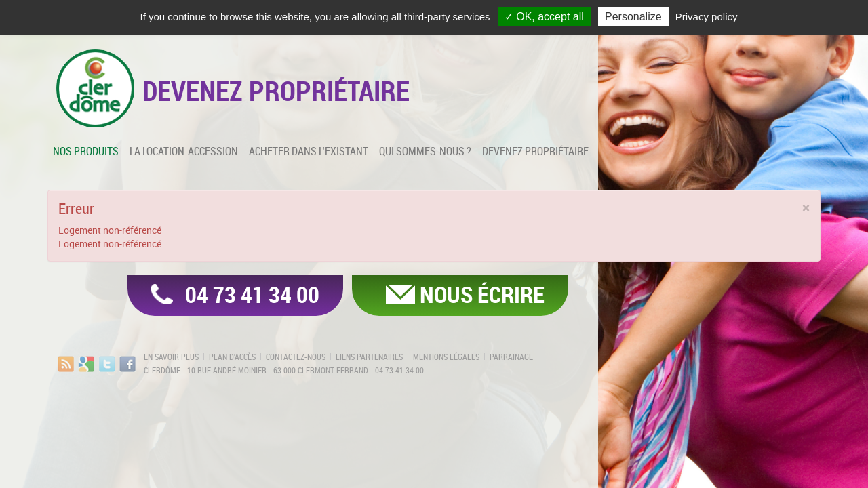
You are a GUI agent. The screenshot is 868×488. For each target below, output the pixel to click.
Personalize (633, 17)
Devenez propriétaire (535, 151)
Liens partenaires (369, 357)
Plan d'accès (232, 357)
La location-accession (184, 151)
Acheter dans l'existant (309, 151)
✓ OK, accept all (544, 17)
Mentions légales (446, 357)
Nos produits (86, 151)
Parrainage (511, 357)
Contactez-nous (296, 357)
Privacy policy (707, 17)
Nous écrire (482, 294)
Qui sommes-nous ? (425, 151)
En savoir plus (171, 357)
